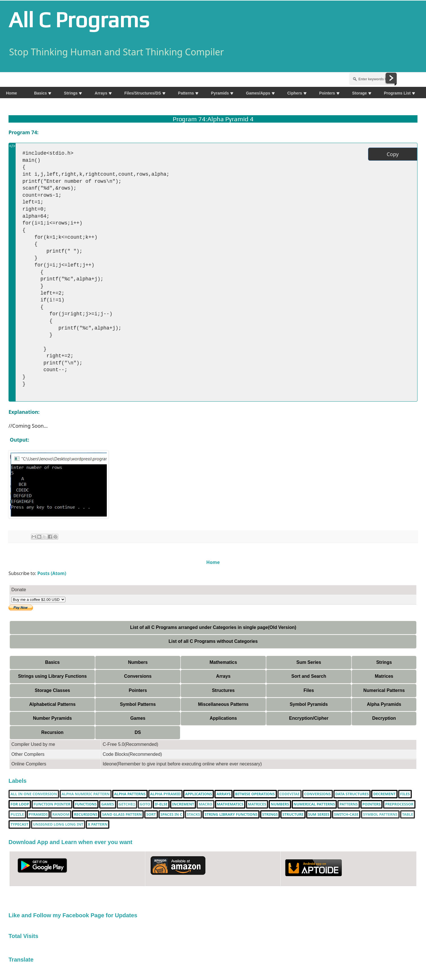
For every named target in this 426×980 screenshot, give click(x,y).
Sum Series (309, 662)
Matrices (384, 676)
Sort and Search (309, 676)
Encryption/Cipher (309, 718)
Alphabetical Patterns (53, 704)
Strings (384, 662)
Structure (293, 815)
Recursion (52, 732)
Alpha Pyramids (384, 704)
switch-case (346, 815)
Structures (223, 690)
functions (86, 804)
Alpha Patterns (130, 794)
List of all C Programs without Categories (213, 641)
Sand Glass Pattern (122, 815)
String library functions (231, 815)
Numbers (138, 662)
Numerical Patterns (384, 690)
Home (213, 562)
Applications (223, 718)
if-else (161, 804)
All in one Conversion (34, 794)
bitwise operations (255, 794)
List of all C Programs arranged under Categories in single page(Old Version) (213, 627)
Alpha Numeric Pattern (86, 794)
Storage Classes (52, 690)
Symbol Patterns (138, 704)
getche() (127, 804)
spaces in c (171, 815)
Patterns (348, 804)
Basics (53, 662)
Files (309, 690)
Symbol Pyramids (309, 704)
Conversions (138, 676)
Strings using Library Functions (53, 676)
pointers (371, 804)
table (408, 815)
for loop (20, 804)
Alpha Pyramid (165, 794)
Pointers (138, 690)
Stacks (194, 815)
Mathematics (223, 662)
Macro (205, 804)
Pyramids (38, 815)
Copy (392, 154)
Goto (145, 804)
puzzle (17, 815)
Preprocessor (399, 804)
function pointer (52, 804)
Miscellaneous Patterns (223, 704)
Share (15, 69)
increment (183, 804)
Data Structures (352, 794)
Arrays (223, 676)
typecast (19, 824)
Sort (151, 815)
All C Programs (79, 20)
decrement (384, 794)
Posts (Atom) (52, 573)
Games (138, 718)
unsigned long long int (58, 824)
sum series (319, 815)
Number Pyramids (52, 718)
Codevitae (290, 794)
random (61, 815)
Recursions (86, 815)
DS (138, 732)
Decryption (384, 718)
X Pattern (98, 824)
